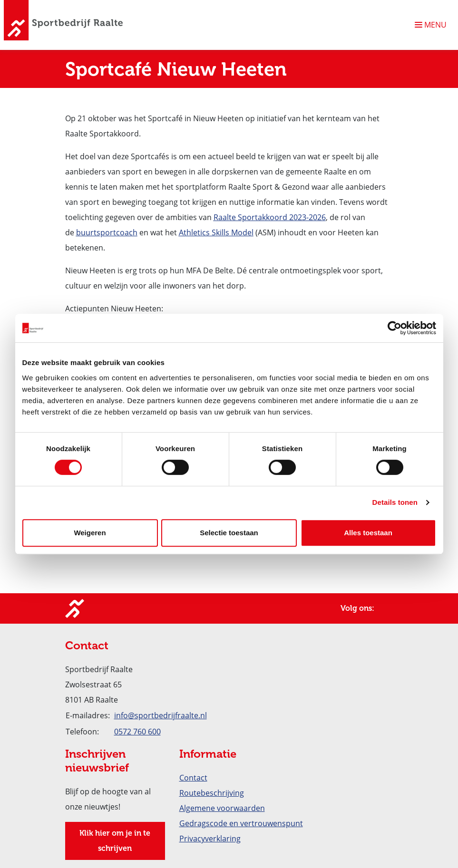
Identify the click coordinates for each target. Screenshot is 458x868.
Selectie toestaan (229, 533)
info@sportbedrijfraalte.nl (161, 715)
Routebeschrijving (212, 793)
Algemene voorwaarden (222, 808)
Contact (193, 778)
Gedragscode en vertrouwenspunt (241, 823)
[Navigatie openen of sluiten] (433, 25)
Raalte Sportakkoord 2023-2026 (270, 217)
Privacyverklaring (210, 839)
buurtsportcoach (107, 232)
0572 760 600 (137, 732)
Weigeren (90, 533)
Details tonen (395, 502)
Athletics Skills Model (216, 232)
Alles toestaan (368, 533)
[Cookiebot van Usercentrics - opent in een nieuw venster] (395, 328)
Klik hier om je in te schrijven (115, 841)
